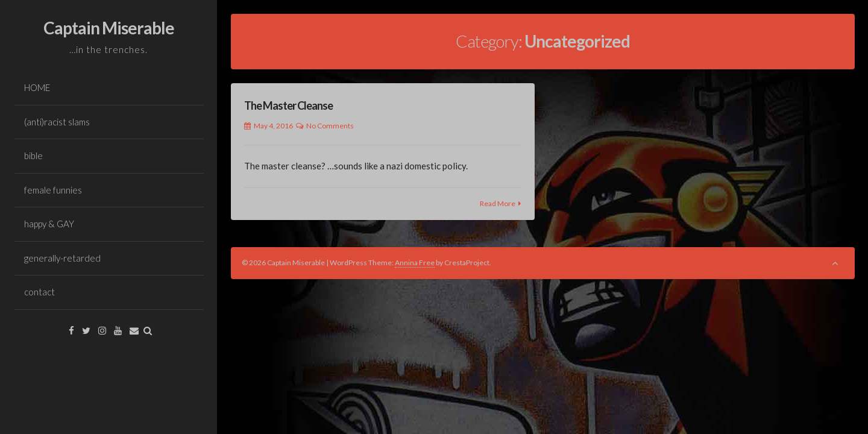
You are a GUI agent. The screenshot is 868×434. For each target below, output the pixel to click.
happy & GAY (49, 224)
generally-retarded (62, 258)
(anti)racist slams (57, 122)
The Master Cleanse (288, 105)
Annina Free (415, 263)
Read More (498, 203)
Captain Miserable (109, 28)
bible (33, 156)
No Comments (330, 126)
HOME (37, 87)
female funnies (53, 190)
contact (39, 292)
